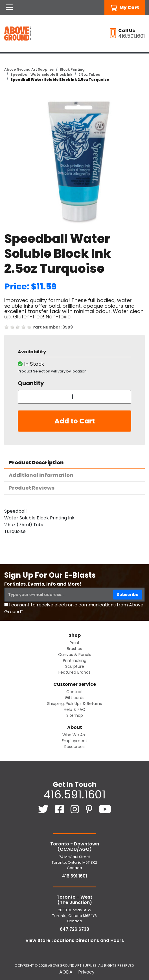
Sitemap (75, 715)
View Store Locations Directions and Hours (75, 940)
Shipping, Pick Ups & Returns (74, 704)
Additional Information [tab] (41, 475)
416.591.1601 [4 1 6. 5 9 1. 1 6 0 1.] (74, 794)
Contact (75, 692)
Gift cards (75, 698)
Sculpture (75, 666)
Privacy (86, 972)
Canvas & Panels (75, 655)
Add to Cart (75, 421)
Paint (75, 643)
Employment (74, 741)
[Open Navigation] (9, 8)
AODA (66, 972)
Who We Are (74, 735)
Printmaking (75, 660)
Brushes (74, 649)
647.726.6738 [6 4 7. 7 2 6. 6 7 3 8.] (74, 929)
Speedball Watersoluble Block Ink (41, 74)
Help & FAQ (75, 709)
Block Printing (72, 69)
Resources (74, 747)
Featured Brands (74, 672)
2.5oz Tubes (89, 74)
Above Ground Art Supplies (29, 69)
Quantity (31, 383)
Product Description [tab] (36, 462)
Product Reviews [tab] (32, 488)
